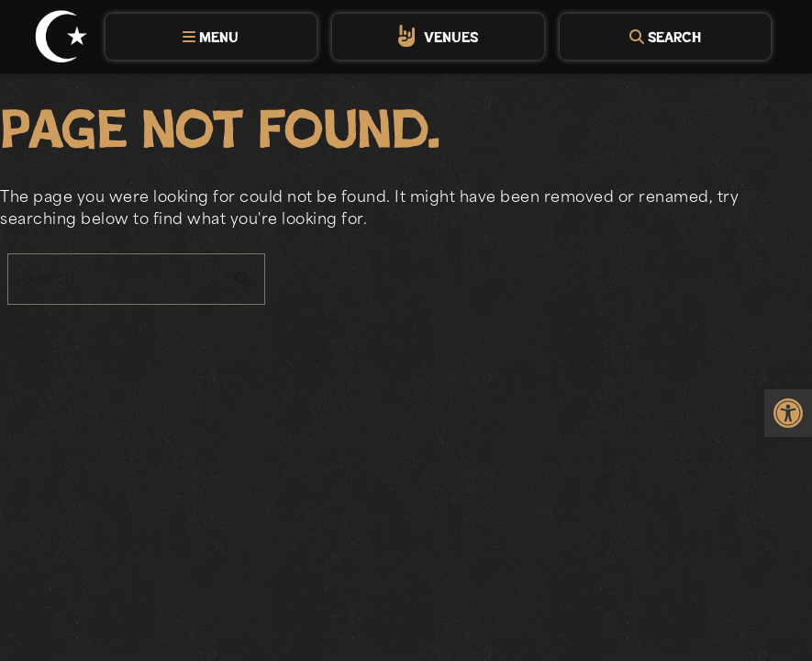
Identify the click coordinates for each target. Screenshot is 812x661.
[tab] (211, 37)
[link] (788, 413)
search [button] (243, 279)
